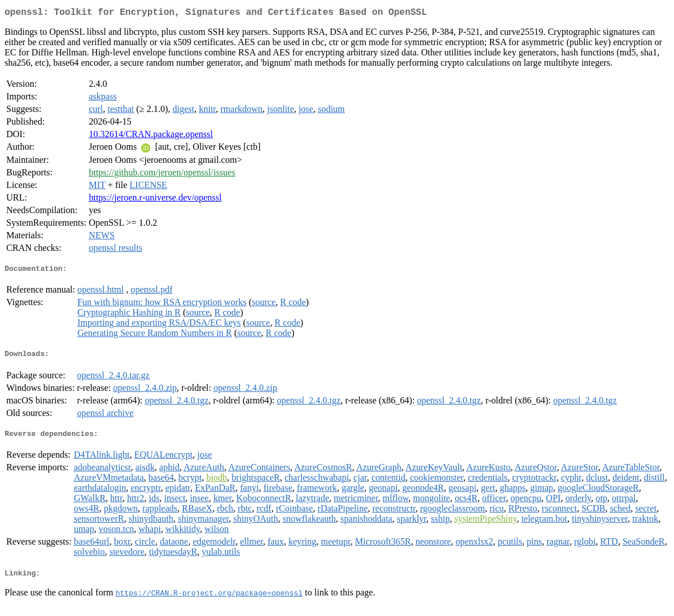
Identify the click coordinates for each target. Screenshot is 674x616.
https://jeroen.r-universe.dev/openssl (155, 200)
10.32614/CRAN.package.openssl (151, 136)
